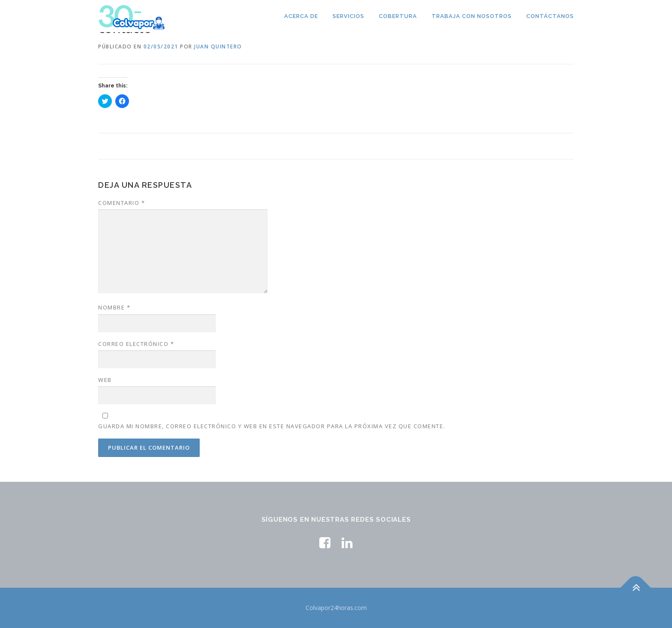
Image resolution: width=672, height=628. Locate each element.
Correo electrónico (136, 344)
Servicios (348, 16)
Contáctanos (550, 16)
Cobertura (398, 16)
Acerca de (301, 16)
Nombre (114, 307)
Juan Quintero (218, 47)
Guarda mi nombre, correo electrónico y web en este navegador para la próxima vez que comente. (272, 426)
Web (105, 380)
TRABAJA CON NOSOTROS (472, 16)
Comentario (121, 203)
